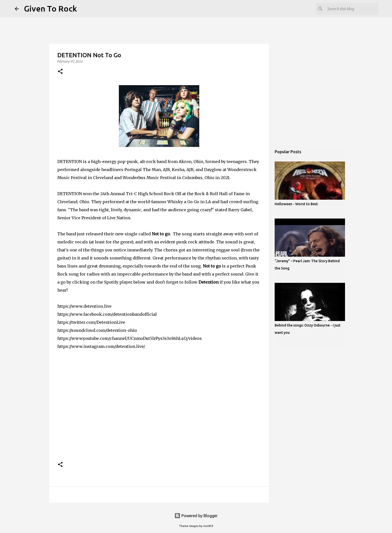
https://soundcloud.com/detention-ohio (97, 330)
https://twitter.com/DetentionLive (91, 322)
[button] (60, 72)
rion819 (208, 526)
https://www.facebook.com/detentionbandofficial (107, 314)
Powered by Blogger (196, 516)
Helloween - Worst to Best (296, 204)
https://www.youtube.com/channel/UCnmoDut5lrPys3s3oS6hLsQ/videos (130, 338)
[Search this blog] (352, 9)
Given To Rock (50, 9)
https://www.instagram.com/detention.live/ (101, 346)
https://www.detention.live (84, 306)
